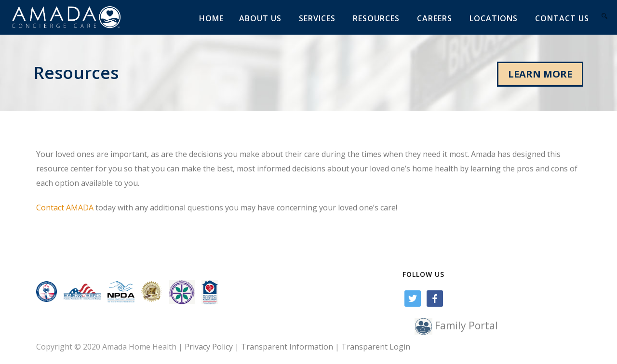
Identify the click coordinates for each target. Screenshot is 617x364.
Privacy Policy (209, 347)
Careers (435, 18)
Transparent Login (376, 347)
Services (317, 18)
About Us (260, 18)
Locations (494, 18)
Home (211, 18)
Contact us (562, 18)
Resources (376, 18)
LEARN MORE (540, 74)
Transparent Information (287, 347)
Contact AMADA (65, 208)
